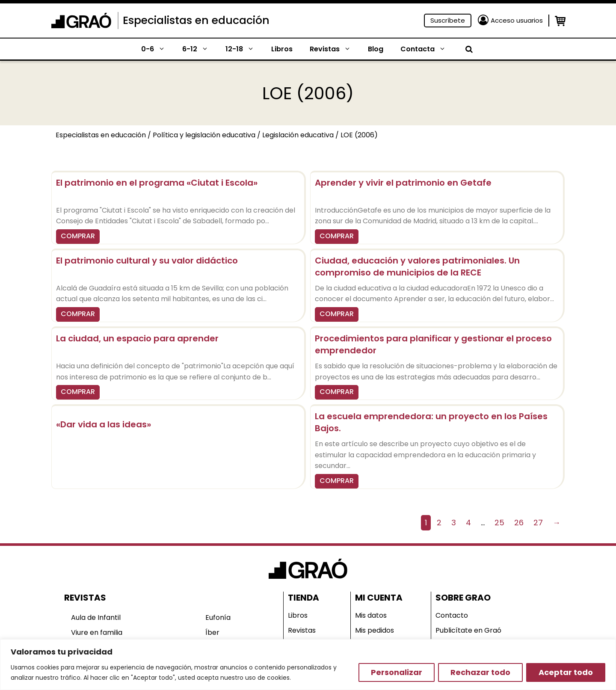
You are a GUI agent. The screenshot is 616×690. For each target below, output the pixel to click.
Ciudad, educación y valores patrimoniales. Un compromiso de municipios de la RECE (417, 267)
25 (499, 523)
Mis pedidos (375, 630)
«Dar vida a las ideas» (104, 424)
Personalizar (397, 672)
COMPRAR (78, 236)
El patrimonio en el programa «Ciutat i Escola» (157, 183)
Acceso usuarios (517, 20)
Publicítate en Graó (468, 630)
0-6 (157, 49)
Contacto (452, 615)
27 (538, 523)
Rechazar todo (480, 672)
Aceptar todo (566, 672)
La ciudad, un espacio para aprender (137, 338)
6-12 (200, 49)
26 (519, 523)
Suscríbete (448, 20)
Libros (282, 49)
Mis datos (371, 615)
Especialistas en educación (196, 20)
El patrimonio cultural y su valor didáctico (147, 261)
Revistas (335, 49)
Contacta (427, 49)
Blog (376, 49)
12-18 (244, 49)
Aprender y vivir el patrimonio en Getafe (403, 183)
